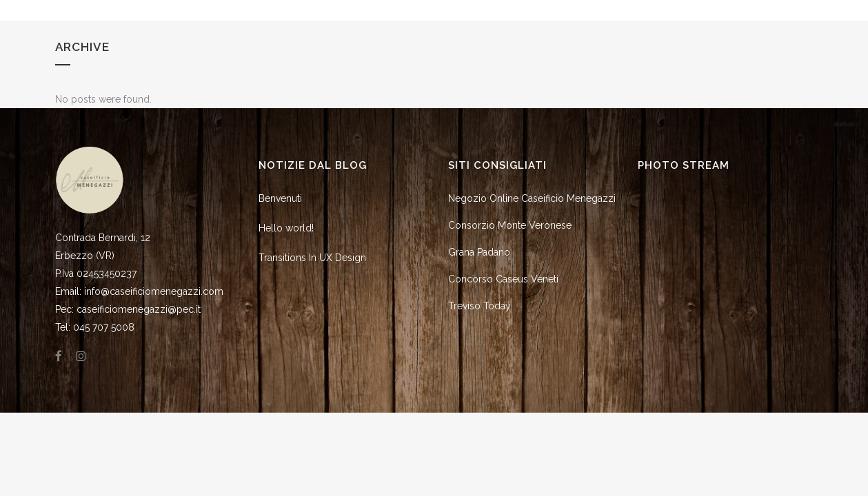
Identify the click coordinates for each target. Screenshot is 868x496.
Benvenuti (280, 198)
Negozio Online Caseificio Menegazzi (532, 198)
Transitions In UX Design (312, 258)
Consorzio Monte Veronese (510, 225)
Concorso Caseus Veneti (503, 279)
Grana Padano (479, 252)
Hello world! (286, 228)
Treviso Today (480, 306)
